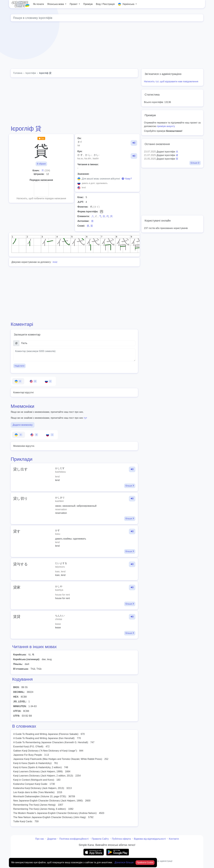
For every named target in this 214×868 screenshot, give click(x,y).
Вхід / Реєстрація (105, 4)
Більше (195, 163)
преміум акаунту (166, 126)
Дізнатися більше (124, 862)
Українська (126, 4)
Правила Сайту (100, 839)
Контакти (174, 839)
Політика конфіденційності (74, 839)
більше (130, 486)
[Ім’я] (77, 343)
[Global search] (107, 18)
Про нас (40, 839)
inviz (55, 262)
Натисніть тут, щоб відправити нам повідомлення (171, 81)
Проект (74, 4)
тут (85, 418)
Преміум (88, 4)
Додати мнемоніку (23, 425)
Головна (18, 73)
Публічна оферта (121, 839)
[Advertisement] (107, 46)
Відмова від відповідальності (150, 839)
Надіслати (19, 366)
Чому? (127, 179)
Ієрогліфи (31, 73)
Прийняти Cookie (145, 863)
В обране (41, 164)
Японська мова (56, 4)
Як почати (38, 4)
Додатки (52, 839)
